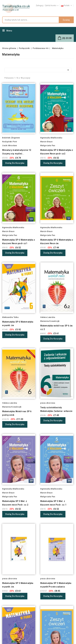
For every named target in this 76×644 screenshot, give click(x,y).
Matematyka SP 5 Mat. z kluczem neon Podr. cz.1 (53, 503)
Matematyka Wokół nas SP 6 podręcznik (17, 413)
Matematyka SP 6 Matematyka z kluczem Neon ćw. (57, 242)
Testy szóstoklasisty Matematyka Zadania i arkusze (56, 409)
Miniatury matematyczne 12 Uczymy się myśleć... (17, 152)
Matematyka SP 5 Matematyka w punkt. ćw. (18, 585)
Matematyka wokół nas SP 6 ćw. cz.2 (57, 327)
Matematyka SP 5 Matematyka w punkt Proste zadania (56, 585)
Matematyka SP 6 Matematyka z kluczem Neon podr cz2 (57, 152)
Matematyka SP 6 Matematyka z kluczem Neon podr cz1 (19, 242)
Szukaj (66, 20)
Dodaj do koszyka (15, 163)
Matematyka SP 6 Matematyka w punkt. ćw (18, 324)
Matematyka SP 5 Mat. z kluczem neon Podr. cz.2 (15, 503)
